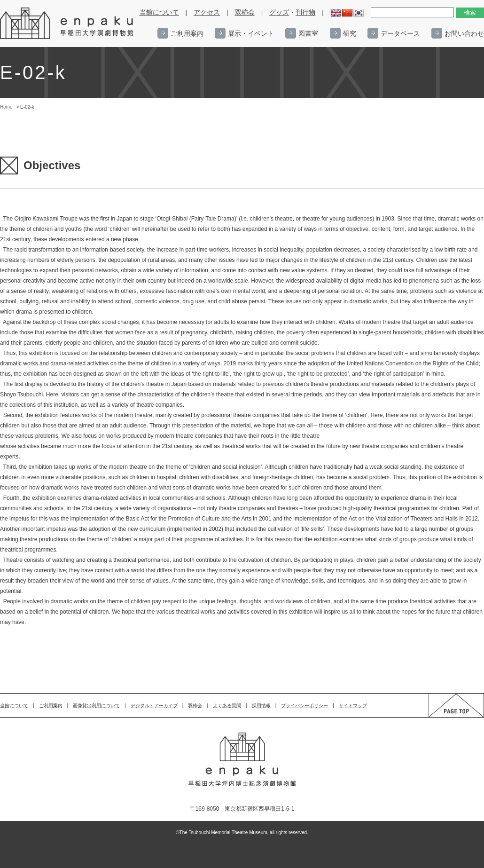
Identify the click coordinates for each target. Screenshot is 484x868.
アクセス (207, 12)
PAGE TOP (447, 717)
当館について (159, 12)
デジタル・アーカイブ (154, 706)
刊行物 (305, 12)
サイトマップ (353, 706)
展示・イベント (251, 33)
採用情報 (261, 706)
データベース (400, 33)
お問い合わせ (464, 33)
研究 (350, 33)
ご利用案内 (187, 33)
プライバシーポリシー (304, 706)
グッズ (279, 12)
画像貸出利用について (96, 706)
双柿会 (245, 12)
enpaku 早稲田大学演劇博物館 (67, 24)
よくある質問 (227, 706)
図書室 (308, 33)
